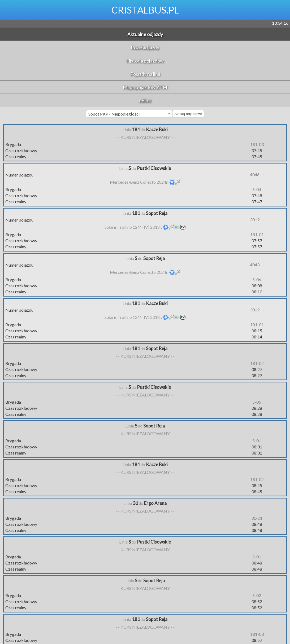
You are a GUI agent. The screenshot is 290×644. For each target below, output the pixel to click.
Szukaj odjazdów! (188, 114)
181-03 (257, 144)
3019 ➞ (257, 220)
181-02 (257, 363)
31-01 (257, 518)
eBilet (145, 100)
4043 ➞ (257, 265)
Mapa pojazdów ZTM (145, 87)
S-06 (257, 279)
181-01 (257, 234)
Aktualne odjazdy (145, 34)
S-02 (257, 595)
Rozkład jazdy (145, 47)
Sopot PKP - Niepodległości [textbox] (114, 114)
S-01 (257, 441)
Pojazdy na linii (145, 74)
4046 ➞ (257, 175)
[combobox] (129, 114)
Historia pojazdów (145, 61)
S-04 (257, 189)
